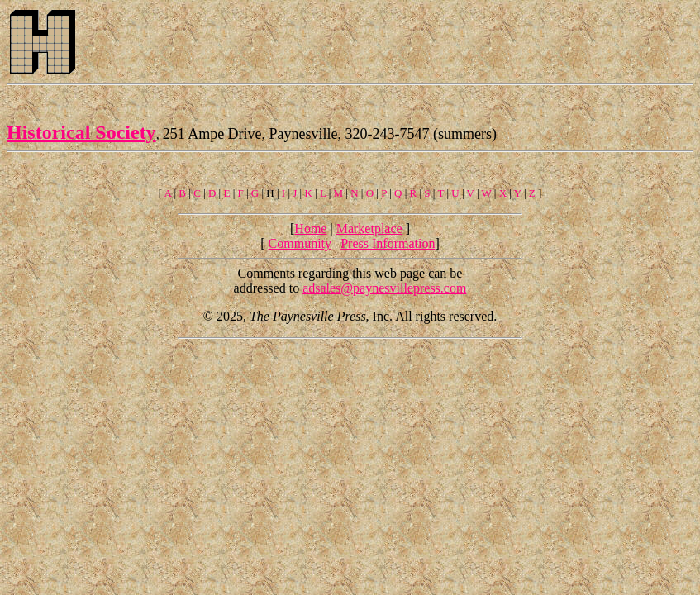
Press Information (388, 243)
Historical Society (81, 132)
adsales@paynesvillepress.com (384, 288)
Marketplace (369, 228)
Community (300, 243)
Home (310, 228)
